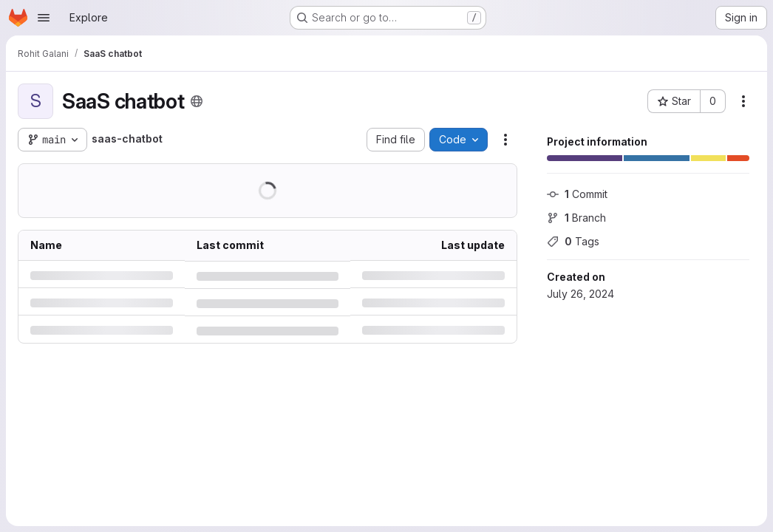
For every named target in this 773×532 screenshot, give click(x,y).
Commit (577, 194)
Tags (573, 241)
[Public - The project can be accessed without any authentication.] (197, 101)
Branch (576, 218)
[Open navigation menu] (44, 18)
